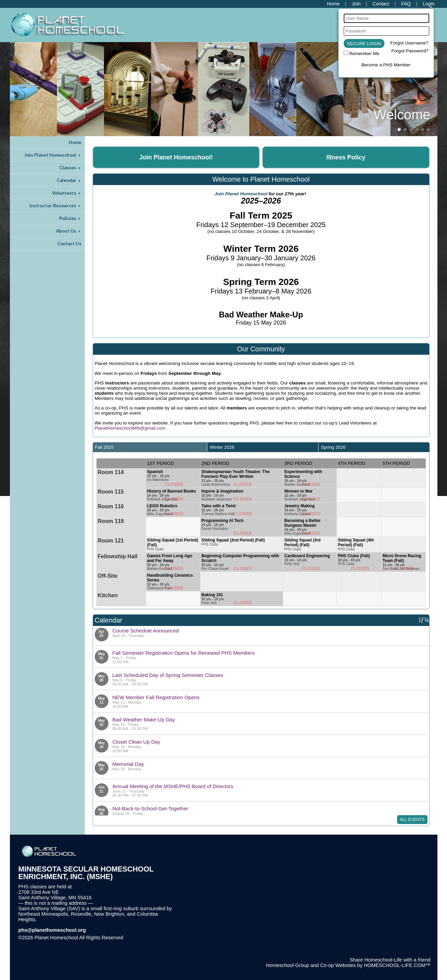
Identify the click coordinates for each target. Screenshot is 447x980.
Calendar (69, 180)
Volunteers (67, 193)
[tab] (150, 447)
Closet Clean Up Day (136, 742)
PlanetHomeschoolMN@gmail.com (130, 428)
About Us (69, 231)
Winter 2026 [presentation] (222, 447)
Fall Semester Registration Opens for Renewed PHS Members (184, 653)
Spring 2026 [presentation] (333, 447)
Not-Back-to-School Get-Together (150, 808)
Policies (70, 218)
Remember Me (364, 54)
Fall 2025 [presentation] (104, 447)
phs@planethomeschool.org (52, 930)
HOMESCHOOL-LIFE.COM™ (397, 965)
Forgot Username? (409, 43)
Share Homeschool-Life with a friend (390, 960)
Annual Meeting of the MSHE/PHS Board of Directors (173, 786)
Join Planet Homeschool (53, 155)
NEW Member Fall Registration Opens (156, 697)
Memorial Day (128, 764)
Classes (70, 168)
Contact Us (69, 244)
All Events (412, 820)
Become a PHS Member (386, 65)
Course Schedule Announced (146, 631)
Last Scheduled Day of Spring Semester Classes (168, 675)
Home (75, 142)
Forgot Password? (410, 51)
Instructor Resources (55, 206)
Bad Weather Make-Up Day (144, 720)
